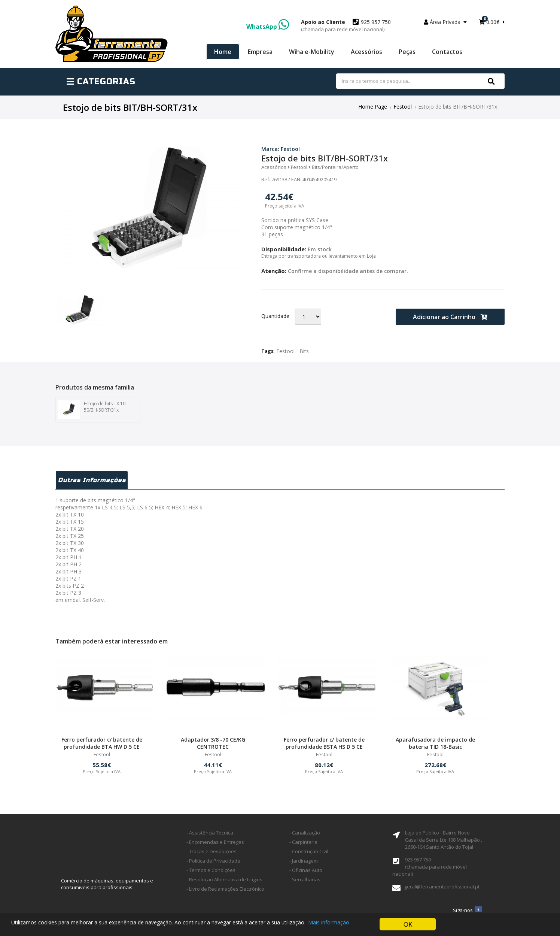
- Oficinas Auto (306, 873)
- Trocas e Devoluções (211, 854)
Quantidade (275, 316)
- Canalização (305, 835)
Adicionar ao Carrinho (450, 317)
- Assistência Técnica (210, 835)
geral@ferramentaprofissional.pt (442, 889)
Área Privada (445, 22)
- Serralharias (305, 882)
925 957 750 (346, 25)
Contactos (447, 52)
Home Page (373, 107)
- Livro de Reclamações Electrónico (225, 891)
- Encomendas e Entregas (215, 845)
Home (223, 52)
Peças (407, 52)
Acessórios (366, 52)
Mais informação (329, 925)
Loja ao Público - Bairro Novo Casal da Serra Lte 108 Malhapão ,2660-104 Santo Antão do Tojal (444, 842)
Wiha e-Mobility (312, 52)
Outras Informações (92, 481)
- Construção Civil (309, 854)
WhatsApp (268, 27)
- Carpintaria (303, 845)
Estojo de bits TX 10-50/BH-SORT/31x (92, 410)
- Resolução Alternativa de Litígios (224, 882)
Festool (403, 107)
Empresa (260, 52)
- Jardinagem (304, 863)
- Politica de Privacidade (213, 863)
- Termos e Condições (211, 873)
